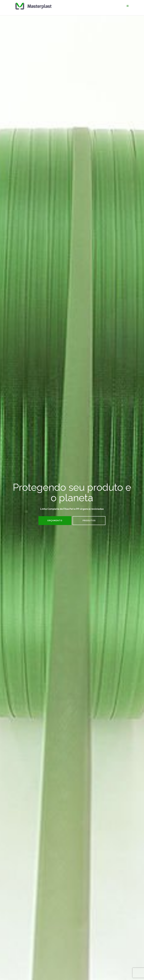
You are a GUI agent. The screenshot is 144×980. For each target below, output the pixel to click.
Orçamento (55, 521)
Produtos (89, 521)
